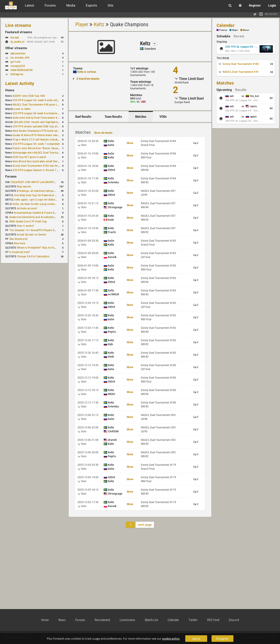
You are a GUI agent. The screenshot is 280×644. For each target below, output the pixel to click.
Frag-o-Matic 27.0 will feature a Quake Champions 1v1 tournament (53, 140)
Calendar (226, 25)
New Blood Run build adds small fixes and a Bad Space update (51, 161)
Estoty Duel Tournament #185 (241, 64)
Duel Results (83, 117)
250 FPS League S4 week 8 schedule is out (39, 113)
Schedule (223, 36)
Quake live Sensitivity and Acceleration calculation (39, 217)
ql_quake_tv (18, 42)
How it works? (25, 226)
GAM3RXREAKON (22, 70)
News (62, 620)
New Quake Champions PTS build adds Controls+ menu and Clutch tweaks (58, 131)
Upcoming (224, 90)
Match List (151, 620)
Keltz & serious (87, 72)
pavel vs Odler (22, 109)
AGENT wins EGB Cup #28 (29, 96)
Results (241, 90)
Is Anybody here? (20, 252)
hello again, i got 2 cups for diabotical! (38, 200)
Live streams (18, 25)
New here (19, 243)
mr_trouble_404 (20, 58)
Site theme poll (18, 239)
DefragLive (17, 74)
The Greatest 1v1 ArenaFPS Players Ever (34, 230)
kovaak (15, 38)
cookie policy (171, 639)
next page (145, 525)
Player (82, 24)
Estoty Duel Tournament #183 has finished (39, 166)
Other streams (16, 48)
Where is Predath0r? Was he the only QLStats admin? (49, 248)
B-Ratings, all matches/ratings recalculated (43, 191)
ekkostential (18, 54)
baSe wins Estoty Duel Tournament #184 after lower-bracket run (51, 118)
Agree (196, 639)
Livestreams (127, 620)
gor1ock (16, 62)
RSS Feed (213, 620)
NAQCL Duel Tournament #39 (241, 72)
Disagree (222, 639)
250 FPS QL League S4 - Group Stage (241, 47)
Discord (234, 620)
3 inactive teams (88, 79)
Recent (239, 36)
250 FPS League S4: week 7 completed (36, 144)
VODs (163, 117)
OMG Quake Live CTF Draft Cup (28, 222)
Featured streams (19, 32)
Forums (11, 177)
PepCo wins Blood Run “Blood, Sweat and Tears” (42, 148)
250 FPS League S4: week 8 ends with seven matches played (49, 100)
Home (10, 90)
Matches (141, 117)
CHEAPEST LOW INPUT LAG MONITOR (34, 182)
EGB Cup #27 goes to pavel (29, 157)
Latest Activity (20, 83)
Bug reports (24, 187)
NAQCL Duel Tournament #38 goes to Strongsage (43, 105)
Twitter (193, 620)
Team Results (113, 117)
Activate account (27, 208)
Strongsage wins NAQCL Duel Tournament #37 (41, 153)
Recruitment (102, 620)
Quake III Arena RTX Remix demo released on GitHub (45, 135)
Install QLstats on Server (31, 235)
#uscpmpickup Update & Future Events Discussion (45, 213)
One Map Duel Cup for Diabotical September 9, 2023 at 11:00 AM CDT (57, 195)
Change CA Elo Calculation (33, 256)
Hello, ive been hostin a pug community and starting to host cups (52, 204)
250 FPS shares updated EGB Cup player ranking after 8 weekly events (55, 126)
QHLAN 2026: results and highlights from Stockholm (46, 122)
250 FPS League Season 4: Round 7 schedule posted (45, 170)
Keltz (99, 24)
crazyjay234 (18, 66)
